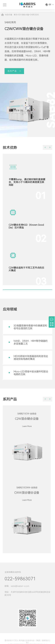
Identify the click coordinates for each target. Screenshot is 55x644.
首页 (16, 15)
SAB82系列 (34, 15)
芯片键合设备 (24, 15)
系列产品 (12, 71)
